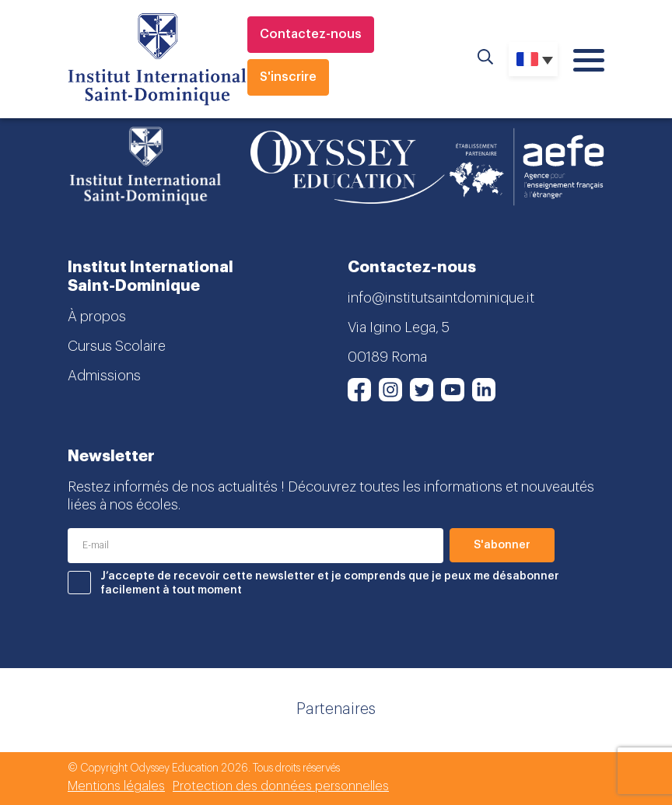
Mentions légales (116, 786)
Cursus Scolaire (117, 346)
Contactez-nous (311, 34)
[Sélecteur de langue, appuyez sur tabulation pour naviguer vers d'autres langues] (533, 59)
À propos (97, 317)
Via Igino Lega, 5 (399, 327)
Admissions (104, 376)
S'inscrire (288, 77)
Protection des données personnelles (281, 786)
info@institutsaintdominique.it (441, 298)
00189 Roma (387, 357)
